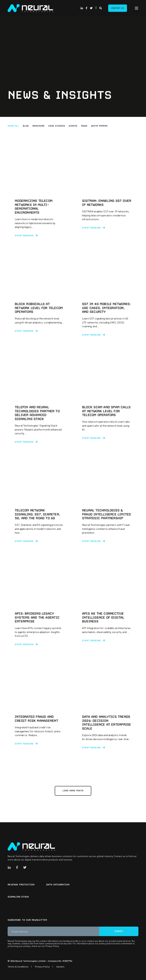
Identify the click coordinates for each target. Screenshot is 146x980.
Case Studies (57, 126)
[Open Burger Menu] (136, 8)
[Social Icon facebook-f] (86, 8)
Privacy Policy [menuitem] (42, 967)
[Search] (101, 8)
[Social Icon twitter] (91, 8)
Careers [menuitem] (60, 967)
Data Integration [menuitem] (58, 885)
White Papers (99, 126)
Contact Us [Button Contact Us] (118, 8)
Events (73, 126)
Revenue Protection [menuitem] (21, 885)
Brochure (38, 126)
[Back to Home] (30, 8)
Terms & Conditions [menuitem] (18, 967)
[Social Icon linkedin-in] (82, 8)
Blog (26, 126)
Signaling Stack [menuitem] (18, 897)
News (84, 126)
